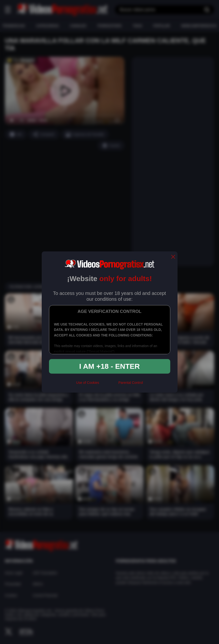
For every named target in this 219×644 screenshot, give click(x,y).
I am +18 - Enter (110, 366)
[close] (173, 257)
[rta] (109, 385)
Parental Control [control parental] (131, 383)
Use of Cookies (88, 383)
